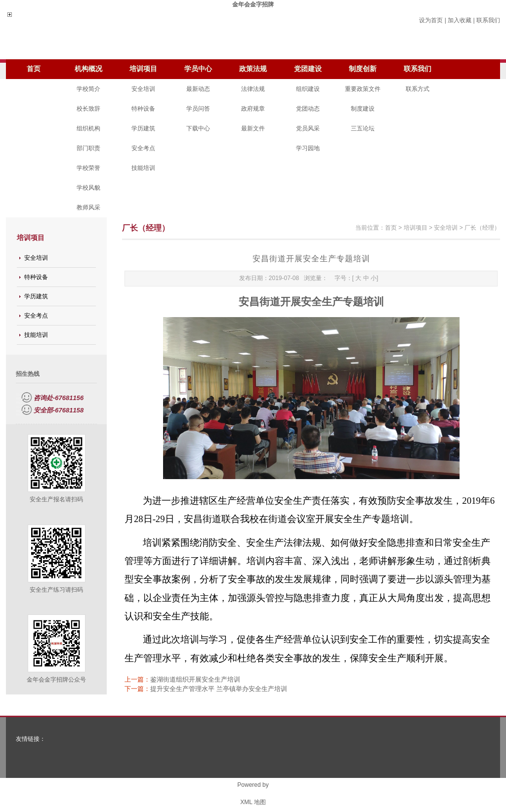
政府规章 (253, 109)
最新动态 (198, 89)
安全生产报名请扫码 (56, 499)
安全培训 (143, 89)
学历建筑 (143, 128)
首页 (34, 69)
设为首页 (431, 20)
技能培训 (143, 168)
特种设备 (143, 109)
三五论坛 (363, 128)
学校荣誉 (88, 168)
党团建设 (308, 69)
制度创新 (363, 69)
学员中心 (198, 69)
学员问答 (198, 109)
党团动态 (308, 109)
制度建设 (363, 109)
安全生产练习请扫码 (56, 590)
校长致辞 (88, 109)
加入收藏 (460, 20)
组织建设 (308, 89)
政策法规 (253, 69)
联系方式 (418, 89)
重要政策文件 (363, 89)
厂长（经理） (482, 228)
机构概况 (88, 69)
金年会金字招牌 (253, 4)
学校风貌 (88, 188)
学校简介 (88, 89)
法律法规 (253, 89)
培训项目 (143, 69)
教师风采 (88, 207)
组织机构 (88, 128)
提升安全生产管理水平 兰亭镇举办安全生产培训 (219, 689)
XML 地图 (253, 802)
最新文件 (253, 128)
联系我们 (488, 20)
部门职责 (88, 148)
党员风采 (308, 128)
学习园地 (308, 148)
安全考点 (143, 148)
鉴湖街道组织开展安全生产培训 (195, 679)
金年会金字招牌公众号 (56, 680)
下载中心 (198, 128)
